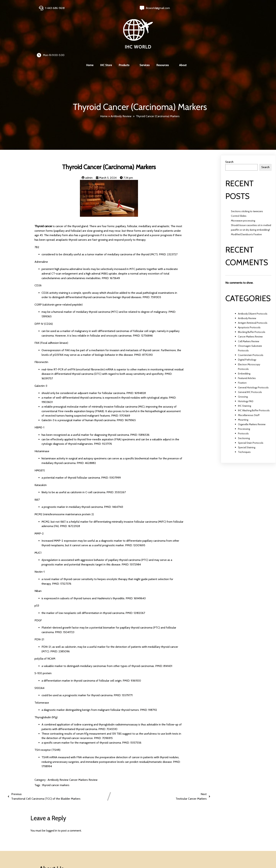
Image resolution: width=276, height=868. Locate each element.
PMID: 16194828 (136, 350)
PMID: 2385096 (60, 608)
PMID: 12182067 (135, 569)
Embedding (244, 330)
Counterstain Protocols (251, 312)
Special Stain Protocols (251, 399)
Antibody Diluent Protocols (253, 270)
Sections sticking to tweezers (247, 168)
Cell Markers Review (249, 298)
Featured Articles (247, 335)
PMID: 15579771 (123, 652)
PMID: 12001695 (135, 502)
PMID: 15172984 (131, 521)
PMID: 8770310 (143, 311)
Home (104, 72)
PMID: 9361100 (132, 637)
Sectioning (244, 395)
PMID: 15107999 (111, 434)
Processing (244, 386)
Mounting (243, 376)
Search (229, 118)
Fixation (242, 339)
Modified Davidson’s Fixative (246, 191)
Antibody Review (121, 72)
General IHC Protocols (250, 349)
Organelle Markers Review (252, 381)
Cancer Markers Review (83, 736)
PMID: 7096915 (103, 695)
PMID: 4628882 (86, 419)
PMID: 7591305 (152, 254)
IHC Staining (244, 362)
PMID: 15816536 (140, 391)
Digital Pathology (247, 316)
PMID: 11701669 (121, 372)
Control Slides (239, 173)
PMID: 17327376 (62, 540)
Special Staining (247, 404)
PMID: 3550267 (116, 449)
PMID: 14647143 (114, 464)
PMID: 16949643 (136, 555)
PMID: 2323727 (168, 211)
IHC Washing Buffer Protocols (254, 367)
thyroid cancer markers (56, 742)
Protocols (243, 390)
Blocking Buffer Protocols (252, 289)
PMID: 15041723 (65, 589)
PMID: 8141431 (164, 622)
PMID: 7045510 (108, 686)
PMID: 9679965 (126, 377)
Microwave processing (243, 177)
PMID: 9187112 (149, 667)
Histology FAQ (246, 358)
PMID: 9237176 (103, 400)
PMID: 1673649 (111, 235)
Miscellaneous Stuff (249, 372)
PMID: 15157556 (132, 699)
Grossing (243, 353)
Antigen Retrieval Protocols (253, 279)
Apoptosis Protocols (249, 284)
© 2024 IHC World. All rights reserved (63, 856)
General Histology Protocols (253, 344)
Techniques (244, 409)
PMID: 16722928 (70, 483)
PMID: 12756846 (143, 292)
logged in (52, 787)
